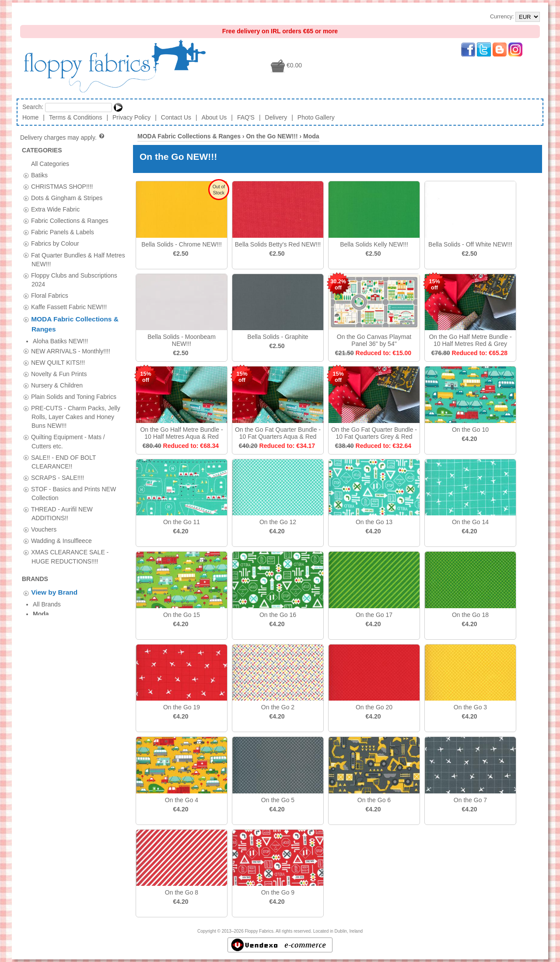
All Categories (50, 163)
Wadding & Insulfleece (61, 531)
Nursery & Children (57, 375)
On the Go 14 (470, 522)
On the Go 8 (182, 892)
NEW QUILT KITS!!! (58, 352)
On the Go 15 (182, 615)
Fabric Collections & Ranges (70, 221)
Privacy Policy (131, 117)
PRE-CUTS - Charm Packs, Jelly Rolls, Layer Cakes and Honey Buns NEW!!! (76, 407)
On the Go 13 (374, 522)
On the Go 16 (278, 615)
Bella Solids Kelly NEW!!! (374, 244)
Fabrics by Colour (55, 243)
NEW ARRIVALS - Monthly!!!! (71, 341)
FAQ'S (246, 117)
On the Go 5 (278, 800)
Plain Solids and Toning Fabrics (74, 387)
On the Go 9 (278, 892)
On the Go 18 (470, 615)
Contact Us (176, 117)
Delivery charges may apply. (63, 137)
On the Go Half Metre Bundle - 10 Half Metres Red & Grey (470, 340)
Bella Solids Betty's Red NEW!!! (278, 244)
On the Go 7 (470, 800)
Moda (311, 136)
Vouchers (44, 519)
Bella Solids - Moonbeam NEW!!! (182, 340)
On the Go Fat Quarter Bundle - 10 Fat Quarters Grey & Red (374, 433)
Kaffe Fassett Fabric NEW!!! (69, 307)
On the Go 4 (182, 800)
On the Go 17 (374, 615)
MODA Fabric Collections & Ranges (189, 136)
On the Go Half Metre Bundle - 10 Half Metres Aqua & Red (181, 433)
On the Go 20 (374, 707)
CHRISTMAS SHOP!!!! (62, 186)
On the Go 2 (278, 707)
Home (30, 117)
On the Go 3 (470, 707)
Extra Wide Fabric (55, 209)
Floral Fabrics (50, 295)
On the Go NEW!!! (272, 136)
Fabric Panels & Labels (63, 232)
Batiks (39, 175)
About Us (214, 117)
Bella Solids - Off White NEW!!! (470, 244)
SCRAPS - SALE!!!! (58, 468)
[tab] (26, 175)
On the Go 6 (374, 800)
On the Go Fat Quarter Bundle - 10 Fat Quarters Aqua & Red (278, 433)
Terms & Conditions (75, 117)
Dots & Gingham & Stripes (67, 198)
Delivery (276, 117)
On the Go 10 (470, 430)
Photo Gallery (316, 117)
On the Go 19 (182, 707)
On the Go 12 (278, 522)
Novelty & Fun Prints (59, 364)
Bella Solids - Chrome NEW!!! (182, 244)
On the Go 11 (182, 522)
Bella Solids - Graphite (278, 337)
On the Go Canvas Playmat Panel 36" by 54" (374, 340)
